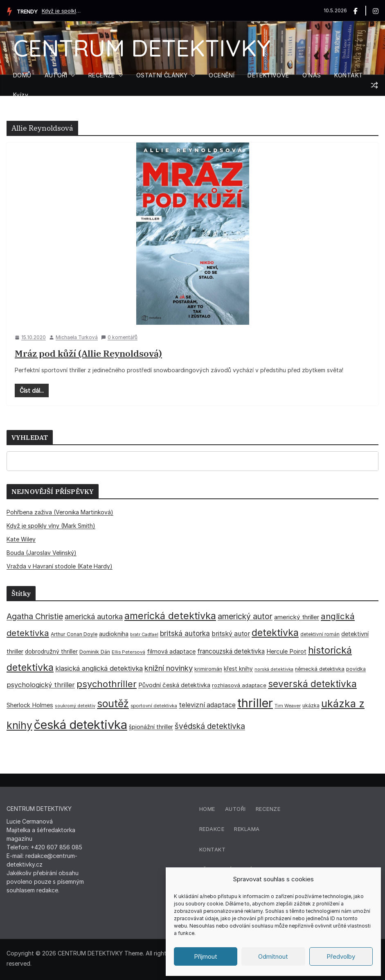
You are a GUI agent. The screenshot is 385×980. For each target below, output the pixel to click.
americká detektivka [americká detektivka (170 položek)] (170, 616)
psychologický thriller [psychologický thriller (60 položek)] (41, 685)
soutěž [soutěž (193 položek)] (113, 704)
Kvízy (21, 95)
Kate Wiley (21, 539)
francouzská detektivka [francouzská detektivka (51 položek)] (231, 651)
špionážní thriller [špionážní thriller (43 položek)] (151, 727)
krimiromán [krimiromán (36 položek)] (208, 669)
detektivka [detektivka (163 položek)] (275, 633)
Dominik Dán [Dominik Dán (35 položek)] (95, 652)
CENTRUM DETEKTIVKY (142, 48)
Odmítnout (273, 956)
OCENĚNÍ (222, 75)
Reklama (247, 829)
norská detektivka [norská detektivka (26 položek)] (274, 669)
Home (207, 809)
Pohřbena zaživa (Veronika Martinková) (60, 512)
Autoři (235, 809)
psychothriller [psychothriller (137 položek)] (107, 684)
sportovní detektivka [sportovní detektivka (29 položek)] (154, 706)
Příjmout (206, 956)
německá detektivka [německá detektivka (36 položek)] (320, 669)
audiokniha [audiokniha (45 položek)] (114, 634)
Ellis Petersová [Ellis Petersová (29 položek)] (128, 652)
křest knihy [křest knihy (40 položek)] (238, 669)
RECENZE (102, 75)
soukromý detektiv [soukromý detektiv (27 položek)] (75, 706)
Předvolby (341, 956)
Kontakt (213, 849)
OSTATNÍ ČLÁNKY (162, 75)
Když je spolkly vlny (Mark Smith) (62, 11)
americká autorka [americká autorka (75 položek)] (94, 617)
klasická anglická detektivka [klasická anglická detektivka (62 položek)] (99, 668)
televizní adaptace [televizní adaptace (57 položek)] (207, 705)
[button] (71, 75)
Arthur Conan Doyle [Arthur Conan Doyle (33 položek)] (74, 634)
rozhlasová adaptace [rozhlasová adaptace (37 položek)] (239, 685)
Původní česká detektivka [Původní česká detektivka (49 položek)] (174, 685)
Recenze (268, 809)
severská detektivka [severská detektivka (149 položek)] (312, 684)
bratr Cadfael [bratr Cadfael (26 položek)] (144, 635)
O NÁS (312, 75)
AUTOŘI (56, 75)
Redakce (212, 829)
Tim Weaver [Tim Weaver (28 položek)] (288, 706)
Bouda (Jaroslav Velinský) (42, 553)
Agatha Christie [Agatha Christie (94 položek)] (35, 616)
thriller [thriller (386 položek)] (255, 703)
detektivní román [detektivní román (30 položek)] (320, 634)
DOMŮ (22, 75)
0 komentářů (119, 337)
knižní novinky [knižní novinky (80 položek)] (169, 668)
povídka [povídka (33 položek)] (356, 669)
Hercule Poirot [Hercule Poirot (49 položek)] (286, 651)
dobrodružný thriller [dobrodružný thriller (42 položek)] (51, 652)
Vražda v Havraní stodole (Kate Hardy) (60, 566)
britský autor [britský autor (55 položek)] (231, 634)
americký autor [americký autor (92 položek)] (245, 616)
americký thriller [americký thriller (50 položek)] (297, 617)
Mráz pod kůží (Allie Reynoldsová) (88, 353)
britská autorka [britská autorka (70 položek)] (185, 633)
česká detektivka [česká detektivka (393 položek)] (81, 725)
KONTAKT (349, 75)
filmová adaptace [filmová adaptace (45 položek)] (171, 651)
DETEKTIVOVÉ (268, 75)
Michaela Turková (77, 337)
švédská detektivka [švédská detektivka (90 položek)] (210, 726)
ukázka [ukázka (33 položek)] (311, 705)
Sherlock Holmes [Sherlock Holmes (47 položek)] (30, 705)
